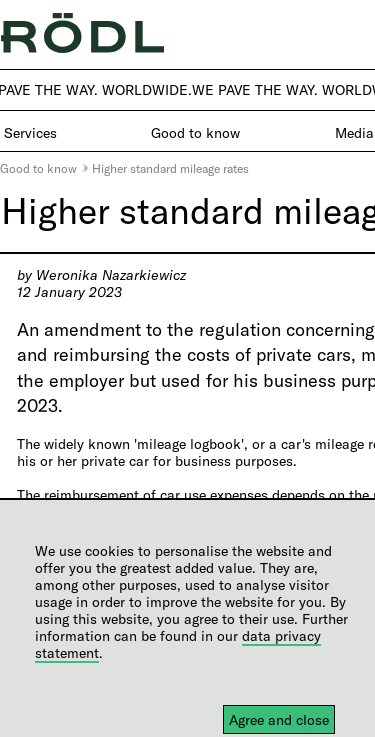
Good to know (38, 168)
